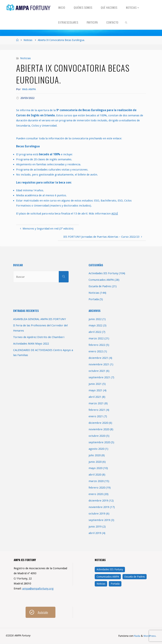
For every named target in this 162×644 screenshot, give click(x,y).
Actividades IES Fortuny (103, 273)
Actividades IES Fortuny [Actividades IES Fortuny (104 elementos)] (110, 569)
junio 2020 (95, 462)
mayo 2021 (95, 390)
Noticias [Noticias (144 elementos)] (101, 584)
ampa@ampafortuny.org (38, 589)
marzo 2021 (96, 403)
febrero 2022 (97, 345)
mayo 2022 (95, 325)
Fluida (136, 636)
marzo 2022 (96, 338)
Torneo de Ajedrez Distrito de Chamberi (39, 337)
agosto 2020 (96, 449)
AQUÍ (115, 214)
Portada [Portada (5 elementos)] (115, 584)
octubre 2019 (97, 514)
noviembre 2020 (99, 429)
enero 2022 (96, 351)
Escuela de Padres (100, 286)
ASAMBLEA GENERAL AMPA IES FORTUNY (39, 319)
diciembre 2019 (98, 501)
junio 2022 (95, 319)
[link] (126, 22)
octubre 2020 (97, 436)
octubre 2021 (97, 371)
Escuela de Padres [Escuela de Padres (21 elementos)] (135, 577)
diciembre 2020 (98, 423)
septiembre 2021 (99, 377)
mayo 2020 (95, 468)
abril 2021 (95, 397)
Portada (94, 299)
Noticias (28, 40)
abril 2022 (95, 332)
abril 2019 (95, 533)
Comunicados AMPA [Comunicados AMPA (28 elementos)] (108, 577)
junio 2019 (95, 527)
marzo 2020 (96, 481)
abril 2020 (95, 475)
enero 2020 (96, 494)
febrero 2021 (97, 410)
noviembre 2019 (99, 507)
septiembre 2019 (99, 520)
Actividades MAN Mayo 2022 (31, 344)
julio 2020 (95, 455)
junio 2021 (95, 384)
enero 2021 (96, 416)
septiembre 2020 (99, 442)
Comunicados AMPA (101, 280)
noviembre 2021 (99, 364)
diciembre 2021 (98, 358)
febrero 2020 (97, 488)
